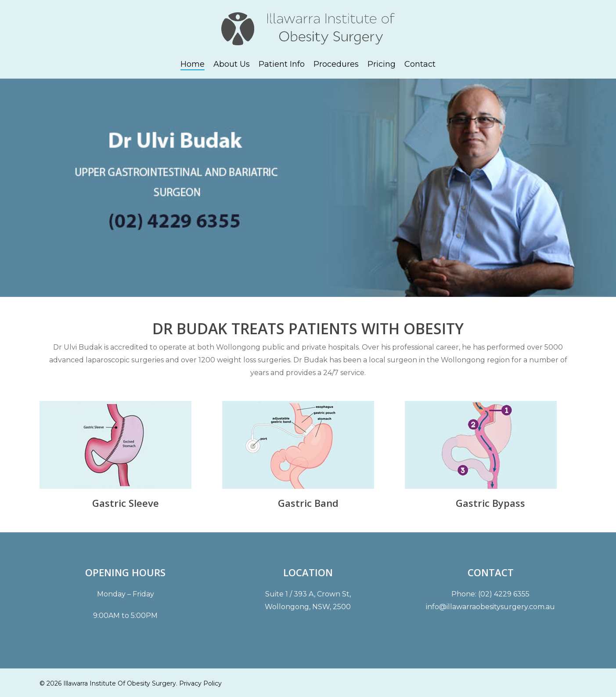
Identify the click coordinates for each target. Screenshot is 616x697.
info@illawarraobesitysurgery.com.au (490, 607)
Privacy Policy (200, 683)
